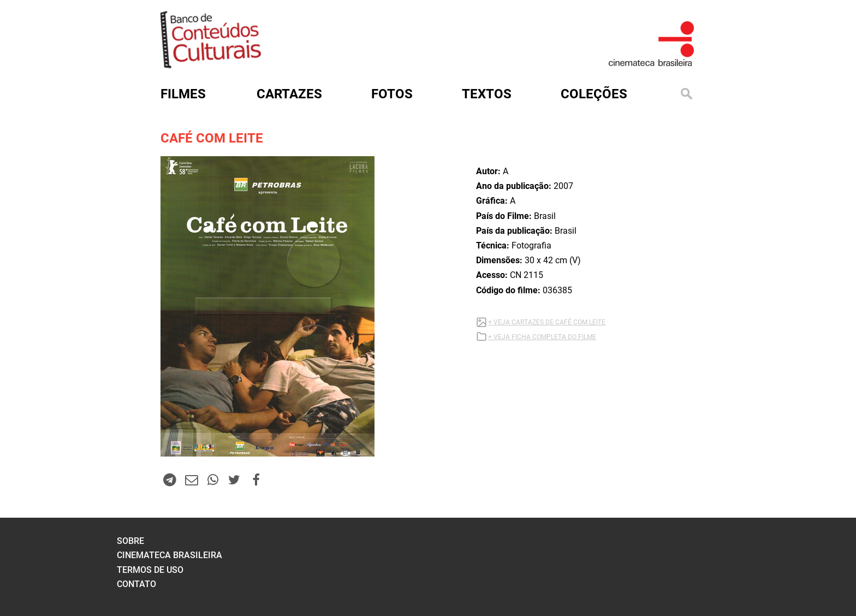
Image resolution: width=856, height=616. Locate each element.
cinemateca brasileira (170, 555)
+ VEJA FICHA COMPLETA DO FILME (542, 337)
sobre (130, 541)
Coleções (594, 94)
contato (136, 584)
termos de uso (150, 570)
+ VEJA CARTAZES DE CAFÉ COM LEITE (547, 322)
